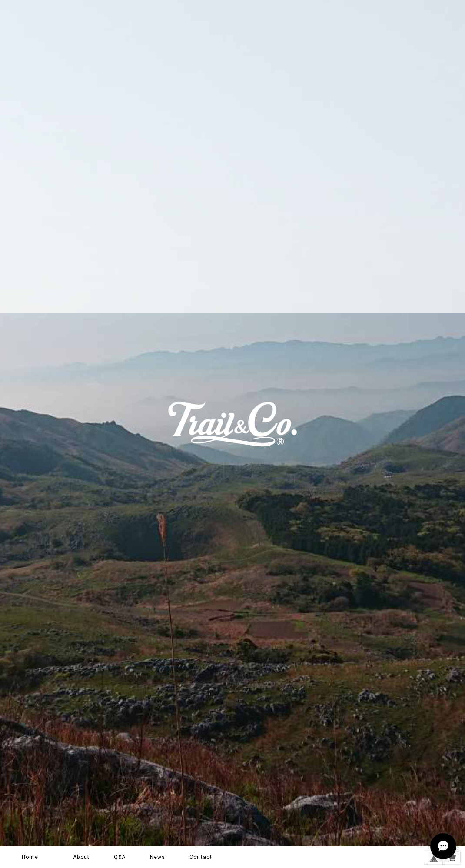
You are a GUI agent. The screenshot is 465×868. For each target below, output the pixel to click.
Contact (201, 857)
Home (30, 857)
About (81, 857)
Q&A (120, 857)
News (158, 857)
